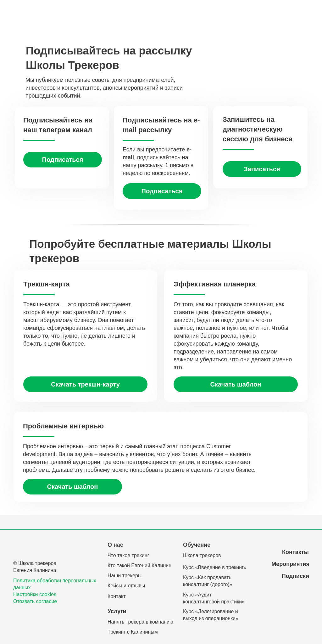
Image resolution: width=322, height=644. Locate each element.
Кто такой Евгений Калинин (139, 565)
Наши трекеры (125, 576)
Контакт (117, 596)
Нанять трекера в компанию (140, 622)
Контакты (295, 552)
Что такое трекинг (128, 555)
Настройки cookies (35, 594)
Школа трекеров (202, 555)
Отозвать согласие (35, 601)
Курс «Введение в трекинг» (215, 567)
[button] (162, 191)
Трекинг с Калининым (133, 632)
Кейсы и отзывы (126, 586)
